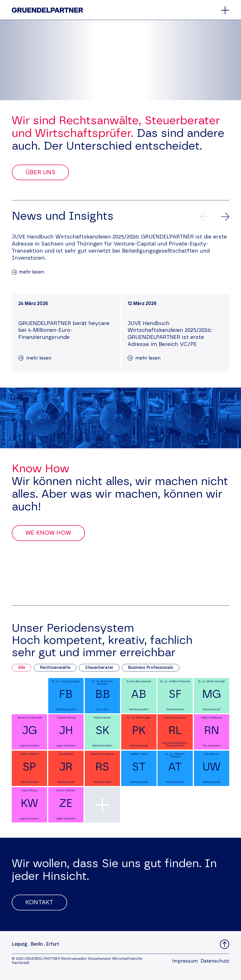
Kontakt (39, 903)
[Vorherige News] (204, 217)
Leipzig (20, 944)
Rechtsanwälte (55, 668)
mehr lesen (31, 272)
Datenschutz (215, 961)
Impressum (185, 961)
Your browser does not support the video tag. (120, 60)
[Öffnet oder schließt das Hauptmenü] (225, 10)
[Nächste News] (225, 217)
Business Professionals (151, 668)
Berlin (37, 944)
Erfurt (53, 944)
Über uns (40, 173)
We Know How (48, 533)
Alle (22, 668)
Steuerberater (99, 668)
